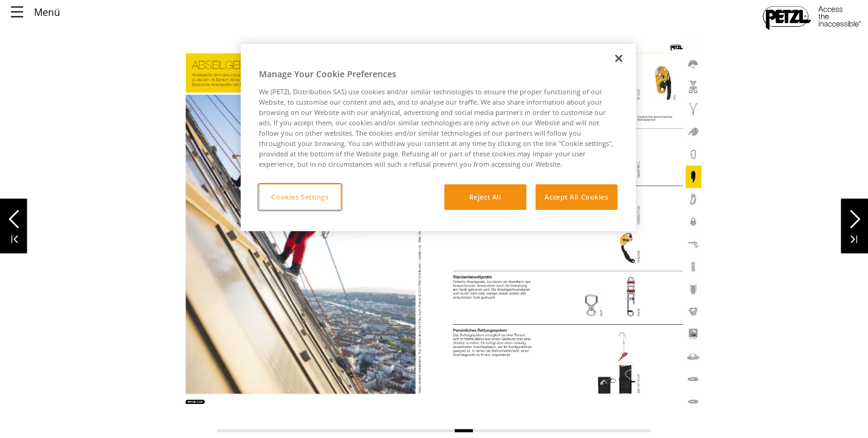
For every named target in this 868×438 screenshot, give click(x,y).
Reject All (485, 197)
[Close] (619, 58)
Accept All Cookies (576, 197)
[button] (14, 216)
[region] (438, 137)
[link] (567, 334)
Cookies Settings (300, 197)
